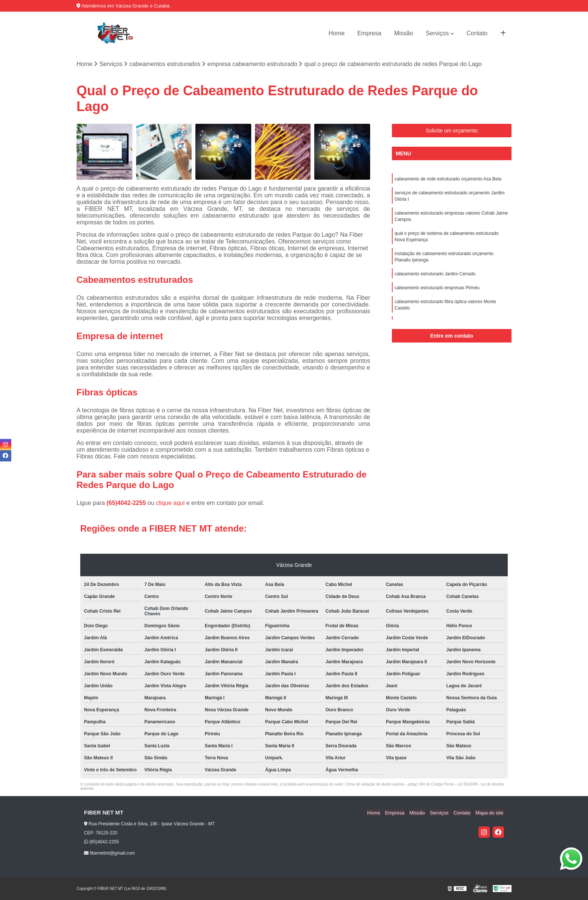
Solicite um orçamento (452, 131)
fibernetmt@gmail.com (109, 853)
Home (337, 33)
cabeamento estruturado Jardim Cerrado (435, 278)
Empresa (369, 33)
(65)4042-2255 (127, 503)
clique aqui (170, 503)
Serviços (437, 33)
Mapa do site (490, 813)
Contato (477, 33)
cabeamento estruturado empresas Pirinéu (437, 292)
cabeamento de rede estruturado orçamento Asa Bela (448, 179)
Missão (404, 33)
